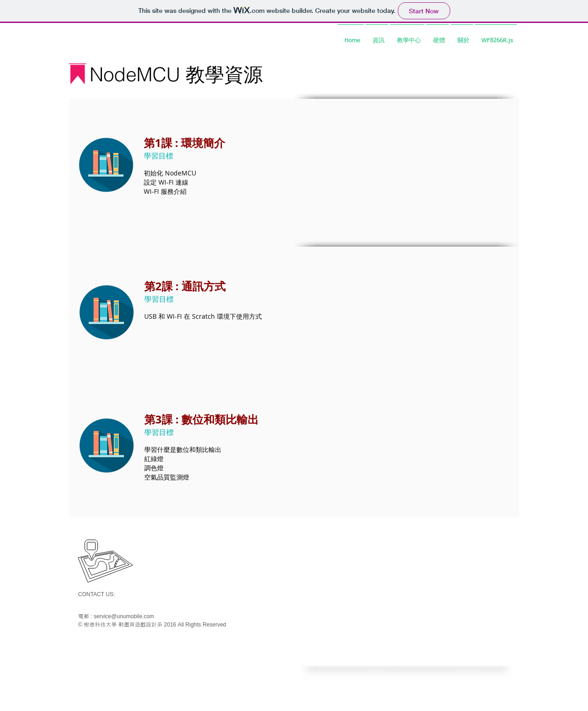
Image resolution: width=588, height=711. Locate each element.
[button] (377, 37)
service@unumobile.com (124, 616)
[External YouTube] (406, 165)
